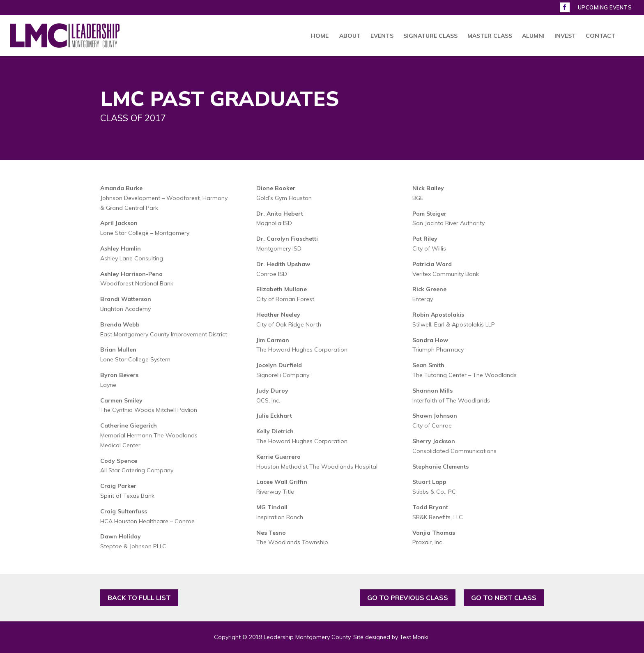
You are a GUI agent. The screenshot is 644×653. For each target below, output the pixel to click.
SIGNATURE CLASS (430, 36)
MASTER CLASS (490, 36)
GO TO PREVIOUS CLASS (408, 598)
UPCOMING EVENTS (605, 8)
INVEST (565, 36)
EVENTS (382, 36)
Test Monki (414, 637)
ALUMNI (533, 36)
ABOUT (350, 36)
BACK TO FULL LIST (139, 598)
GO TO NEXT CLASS (504, 598)
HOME (320, 36)
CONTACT (600, 36)
